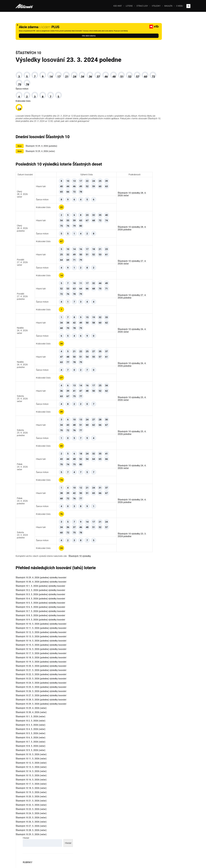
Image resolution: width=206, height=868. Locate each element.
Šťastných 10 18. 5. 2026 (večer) (31, 807)
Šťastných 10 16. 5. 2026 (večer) (31, 799)
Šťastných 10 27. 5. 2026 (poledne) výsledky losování (41, 714)
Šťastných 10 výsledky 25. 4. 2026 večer (111, 417)
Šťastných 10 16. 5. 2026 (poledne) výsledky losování (41, 668)
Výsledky (156, 6)
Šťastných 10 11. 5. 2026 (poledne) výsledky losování (41, 647)
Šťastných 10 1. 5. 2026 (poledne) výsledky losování (40, 605)
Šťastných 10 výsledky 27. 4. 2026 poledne (111, 315)
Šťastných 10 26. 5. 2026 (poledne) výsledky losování (41, 710)
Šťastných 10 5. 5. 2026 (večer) (30, 752)
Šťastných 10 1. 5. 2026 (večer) (30, 735)
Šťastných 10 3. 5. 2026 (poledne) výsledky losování (40, 613)
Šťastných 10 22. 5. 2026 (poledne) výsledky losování (41, 693)
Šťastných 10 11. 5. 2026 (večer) (31, 778)
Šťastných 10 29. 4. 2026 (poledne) (41, 162)
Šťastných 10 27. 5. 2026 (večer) (31, 845)
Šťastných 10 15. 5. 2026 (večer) (31, 794)
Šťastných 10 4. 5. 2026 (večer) (30, 748)
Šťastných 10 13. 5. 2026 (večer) (31, 786)
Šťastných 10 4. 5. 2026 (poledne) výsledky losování (40, 618)
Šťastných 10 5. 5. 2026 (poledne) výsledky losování (40, 622)
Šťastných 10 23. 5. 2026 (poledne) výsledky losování (41, 698)
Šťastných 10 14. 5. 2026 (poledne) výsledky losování (41, 660)
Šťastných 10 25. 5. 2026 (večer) (31, 836)
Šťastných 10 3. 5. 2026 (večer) (30, 744)
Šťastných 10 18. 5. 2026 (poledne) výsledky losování (41, 676)
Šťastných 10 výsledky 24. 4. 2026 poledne (111, 520)
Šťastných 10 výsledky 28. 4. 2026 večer (111, 213)
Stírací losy (142, 6)
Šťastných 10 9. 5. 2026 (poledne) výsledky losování (40, 639)
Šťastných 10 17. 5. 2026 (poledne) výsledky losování (41, 672)
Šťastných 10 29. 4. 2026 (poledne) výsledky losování (41, 596)
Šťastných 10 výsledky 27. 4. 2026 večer (111, 281)
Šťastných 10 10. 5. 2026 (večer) (31, 773)
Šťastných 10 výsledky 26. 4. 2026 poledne (111, 383)
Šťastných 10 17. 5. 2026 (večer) (31, 803)
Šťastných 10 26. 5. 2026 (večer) (31, 841)
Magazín (168, 6)
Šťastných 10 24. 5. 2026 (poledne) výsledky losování (41, 702)
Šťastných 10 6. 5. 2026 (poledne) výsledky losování (40, 626)
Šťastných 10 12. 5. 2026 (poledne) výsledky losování (41, 651)
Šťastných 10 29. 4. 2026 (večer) (40, 168)
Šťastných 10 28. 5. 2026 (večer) (31, 849)
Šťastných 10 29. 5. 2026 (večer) (31, 853)
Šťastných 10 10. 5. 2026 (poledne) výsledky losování (41, 643)
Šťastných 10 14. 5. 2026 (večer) (31, 790)
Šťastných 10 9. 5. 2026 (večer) (30, 769)
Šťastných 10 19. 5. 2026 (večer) (31, 811)
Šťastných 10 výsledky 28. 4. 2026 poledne (111, 247)
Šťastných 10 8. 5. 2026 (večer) (30, 765)
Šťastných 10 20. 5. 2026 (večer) (31, 815)
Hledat (144, 24)
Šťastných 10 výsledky (80, 575)
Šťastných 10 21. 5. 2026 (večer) (31, 820)
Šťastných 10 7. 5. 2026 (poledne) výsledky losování (40, 630)
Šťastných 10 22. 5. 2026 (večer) (31, 824)
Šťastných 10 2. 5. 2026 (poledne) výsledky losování (40, 609)
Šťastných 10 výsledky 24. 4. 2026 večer (111, 486)
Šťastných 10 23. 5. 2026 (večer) (31, 828)
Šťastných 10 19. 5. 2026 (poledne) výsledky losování (41, 681)
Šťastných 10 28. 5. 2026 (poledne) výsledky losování (41, 719)
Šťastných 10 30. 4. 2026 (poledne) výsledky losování (41, 601)
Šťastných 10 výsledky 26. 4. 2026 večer (111, 349)
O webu (180, 6)
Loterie (129, 6)
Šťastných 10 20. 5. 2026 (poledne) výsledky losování (41, 685)
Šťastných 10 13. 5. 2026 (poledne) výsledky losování (41, 655)
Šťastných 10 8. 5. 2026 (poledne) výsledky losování (40, 634)
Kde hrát (118, 6)
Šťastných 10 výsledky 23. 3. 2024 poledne (111, 554)
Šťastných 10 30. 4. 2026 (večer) (31, 731)
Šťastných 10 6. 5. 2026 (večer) (30, 756)
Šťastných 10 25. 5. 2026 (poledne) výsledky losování (41, 706)
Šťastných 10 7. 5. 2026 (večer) (30, 761)
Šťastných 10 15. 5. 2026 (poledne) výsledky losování (41, 664)
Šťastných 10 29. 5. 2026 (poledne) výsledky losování (41, 723)
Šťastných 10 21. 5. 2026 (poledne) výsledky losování (41, 689)
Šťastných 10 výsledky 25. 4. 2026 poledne (111, 452)
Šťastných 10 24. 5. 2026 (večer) (31, 832)
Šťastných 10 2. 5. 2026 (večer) (30, 740)
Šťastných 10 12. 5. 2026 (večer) (31, 782)
